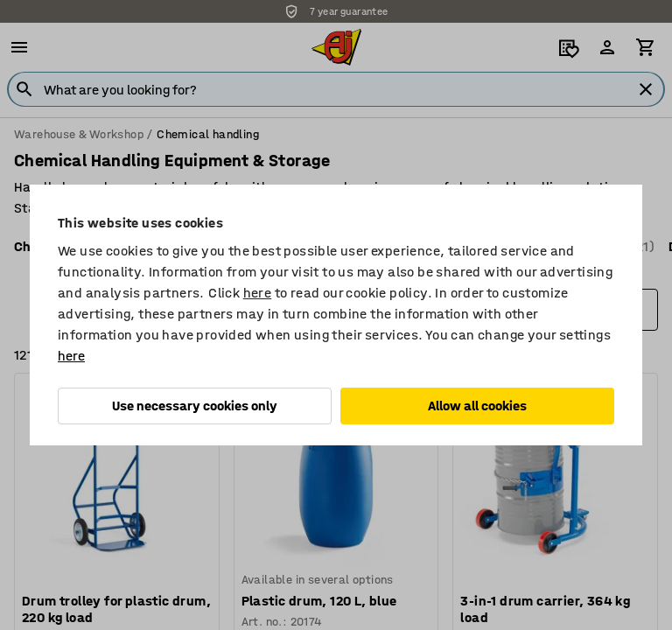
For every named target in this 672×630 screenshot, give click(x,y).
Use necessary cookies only (195, 406)
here (258, 293)
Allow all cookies (477, 406)
